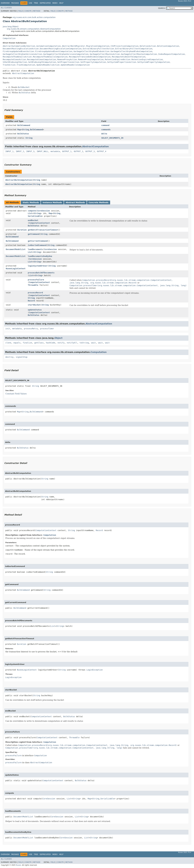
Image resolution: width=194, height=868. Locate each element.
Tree (36, 3)
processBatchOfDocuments (41, 273)
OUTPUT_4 (102, 151)
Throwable (33, 285)
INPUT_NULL (42, 151)
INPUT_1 (9, 151)
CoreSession (44, 211)
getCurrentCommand (38, 241)
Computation (9, 38)
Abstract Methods (75, 202)
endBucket (33, 220)
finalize (27, 343)
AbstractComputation (23, 73)
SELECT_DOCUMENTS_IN (112, 138)
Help (61, 3)
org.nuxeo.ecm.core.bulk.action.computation (34, 17)
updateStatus (35, 310)
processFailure (36, 280)
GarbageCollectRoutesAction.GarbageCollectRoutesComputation (123, 54)
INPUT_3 (30, 151)
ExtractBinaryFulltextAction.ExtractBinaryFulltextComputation (118, 49)
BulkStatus (23, 134)
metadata (55, 151)
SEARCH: (162, 8)
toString (84, 343)
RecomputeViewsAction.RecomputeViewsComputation (29, 59)
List (30, 213)
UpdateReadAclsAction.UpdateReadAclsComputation (63, 65)
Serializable (35, 216)
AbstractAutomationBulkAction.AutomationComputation (32, 46)
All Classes (6, 8)
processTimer (47, 329)
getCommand (34, 234)
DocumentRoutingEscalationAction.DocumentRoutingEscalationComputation (42, 49)
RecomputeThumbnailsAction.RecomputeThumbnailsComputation (35, 57)
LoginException (95, 670)
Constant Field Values (16, 394)
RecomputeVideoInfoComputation (129, 57)
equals (17, 343)
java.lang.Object (11, 27)
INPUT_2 (20, 151)
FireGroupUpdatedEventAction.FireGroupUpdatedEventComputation (38, 51)
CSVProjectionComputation (125, 46)
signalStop (22, 357)
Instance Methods (52, 202)
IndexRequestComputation (171, 54)
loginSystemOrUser (38, 266)
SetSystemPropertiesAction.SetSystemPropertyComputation (139, 62)
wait (93, 343)
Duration (22, 230)
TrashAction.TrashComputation (19, 65)
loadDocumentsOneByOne (40, 256)
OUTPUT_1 (67, 151)
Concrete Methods (99, 202)
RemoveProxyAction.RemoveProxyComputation (81, 59)
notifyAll (72, 343)
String (26, 130)
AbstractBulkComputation (19, 180)
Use (31, 3)
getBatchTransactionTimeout (43, 230)
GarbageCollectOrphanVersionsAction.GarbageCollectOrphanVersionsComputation (46, 54)
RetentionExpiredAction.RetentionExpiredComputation (134, 59)
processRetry (31, 329)
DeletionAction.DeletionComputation (159, 46)
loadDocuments (35, 249)
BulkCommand (24, 125)
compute (32, 211)
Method (37, 11)
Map (19, 130)
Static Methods (31, 202)
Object (59, 338)
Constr (28, 11)
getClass (39, 343)
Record (31, 301)
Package (15, 3)
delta (104, 134)
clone (8, 343)
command (105, 125)
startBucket (34, 305)
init (8, 329)
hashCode (51, 343)
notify (61, 343)
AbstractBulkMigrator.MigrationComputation (86, 46)
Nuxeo (18, 865)
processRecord (35, 293)
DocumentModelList (16, 249)
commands (106, 130)
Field (20, 11)
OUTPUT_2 (78, 151)
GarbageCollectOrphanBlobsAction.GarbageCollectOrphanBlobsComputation (113, 51)
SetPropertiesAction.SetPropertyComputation (82, 62)
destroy (9, 357)
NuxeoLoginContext (16, 269)
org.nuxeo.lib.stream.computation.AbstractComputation (34, 29)
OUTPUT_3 (90, 151)
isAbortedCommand (37, 245)
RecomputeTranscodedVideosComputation (90, 57)
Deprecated (45, 3)
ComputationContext (39, 223)
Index (55, 3)
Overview (5, 3)
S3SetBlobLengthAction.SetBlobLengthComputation (29, 62)
